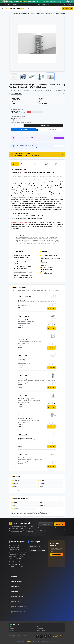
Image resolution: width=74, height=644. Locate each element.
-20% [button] (29, 112)
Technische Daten (26, 164)
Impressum (40, 627)
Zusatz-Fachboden (24, 320)
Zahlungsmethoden (42, 630)
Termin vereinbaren (56, 555)
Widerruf (12, 630)
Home (9, 14)
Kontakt (12, 629)
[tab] (37, 154)
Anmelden (60, 524)
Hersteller (49, 164)
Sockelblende (22, 359)
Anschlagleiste (23, 340)
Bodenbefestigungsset (25, 438)
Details (16, 164)
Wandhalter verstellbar (25, 418)
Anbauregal (22, 300)
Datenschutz (49, 529)
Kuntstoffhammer (24, 458)
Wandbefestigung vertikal (26, 399)
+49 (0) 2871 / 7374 (69, 4)
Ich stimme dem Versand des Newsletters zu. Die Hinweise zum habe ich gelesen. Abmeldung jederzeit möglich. (53, 529)
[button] (11, 77)
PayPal (25, 130)
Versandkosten (39, 164)
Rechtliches (59, 164)
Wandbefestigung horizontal (27, 379)
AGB (11, 627)
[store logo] (17, 8)
